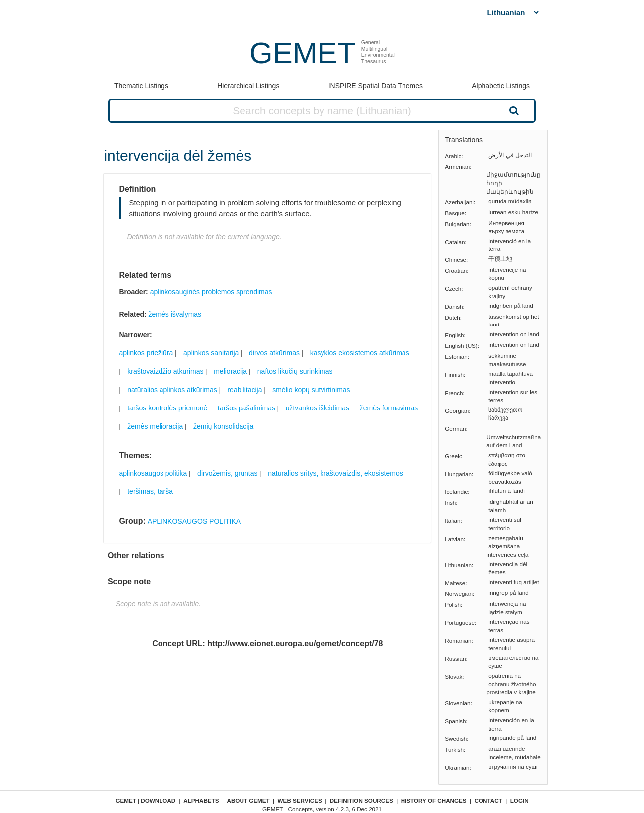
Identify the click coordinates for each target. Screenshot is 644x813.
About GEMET (248, 800)
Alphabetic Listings (501, 86)
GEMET (302, 53)
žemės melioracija (155, 426)
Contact (488, 800)
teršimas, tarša (150, 491)
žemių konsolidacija (223, 426)
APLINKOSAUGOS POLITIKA (194, 521)
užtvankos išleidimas (318, 408)
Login (520, 800)
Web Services (300, 800)
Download (158, 800)
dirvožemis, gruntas (227, 473)
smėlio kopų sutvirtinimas (311, 390)
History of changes (434, 800)
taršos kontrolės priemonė (167, 408)
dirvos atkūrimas (274, 353)
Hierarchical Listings (248, 86)
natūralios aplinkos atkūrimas (172, 390)
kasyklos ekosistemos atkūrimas (360, 353)
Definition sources (362, 800)
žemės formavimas (389, 408)
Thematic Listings (141, 86)
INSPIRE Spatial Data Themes (376, 86)
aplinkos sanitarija (211, 353)
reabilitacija (244, 390)
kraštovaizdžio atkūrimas (165, 371)
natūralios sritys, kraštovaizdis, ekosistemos (335, 473)
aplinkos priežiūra (146, 353)
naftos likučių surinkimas (295, 371)
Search (513, 110)
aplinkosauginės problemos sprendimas (211, 292)
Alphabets (201, 800)
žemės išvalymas (175, 314)
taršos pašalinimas (246, 408)
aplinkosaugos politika (153, 473)
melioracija (230, 371)
